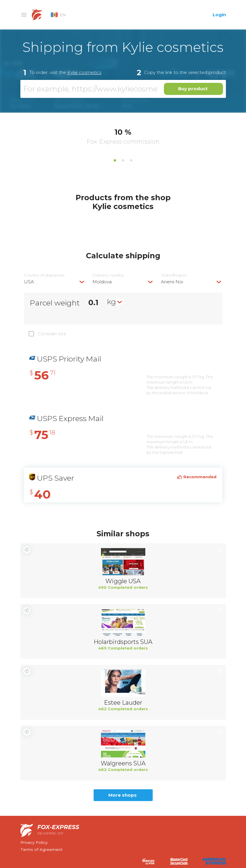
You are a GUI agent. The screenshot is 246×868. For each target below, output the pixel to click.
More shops (123, 795)
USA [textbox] (29, 282)
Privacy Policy (34, 842)
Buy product (193, 89)
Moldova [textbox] (102, 282)
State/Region (174, 275)
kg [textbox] (111, 302)
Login (219, 15)
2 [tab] (123, 160)
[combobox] (55, 282)
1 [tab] (115, 160)
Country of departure (44, 275)
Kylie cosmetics (84, 72)
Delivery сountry (108, 275)
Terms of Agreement (41, 849)
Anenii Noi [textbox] (172, 282)
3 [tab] (131, 160)
